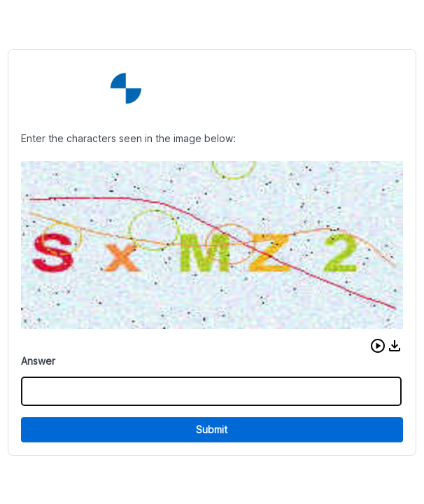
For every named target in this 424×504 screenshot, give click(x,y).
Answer (38, 361)
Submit (212, 429)
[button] (378, 346)
